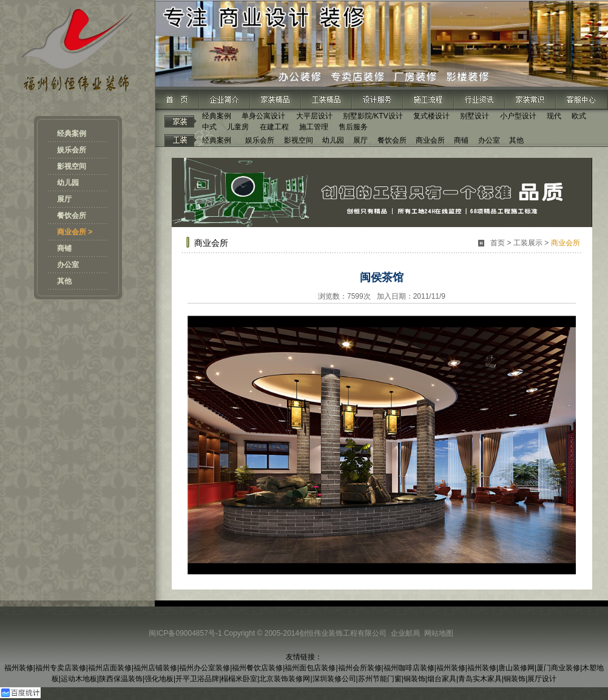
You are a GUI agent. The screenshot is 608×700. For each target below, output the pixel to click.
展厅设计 (542, 679)
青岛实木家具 (480, 679)
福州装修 (19, 668)
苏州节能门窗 (380, 679)
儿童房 (238, 127)
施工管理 (314, 127)
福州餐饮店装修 (257, 668)
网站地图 (439, 633)
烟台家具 (442, 679)
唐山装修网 (516, 668)
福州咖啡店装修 (409, 668)
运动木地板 (79, 679)
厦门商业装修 (558, 668)
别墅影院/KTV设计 (373, 116)
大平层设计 (314, 116)
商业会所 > (75, 232)
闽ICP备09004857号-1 (185, 633)
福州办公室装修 (204, 668)
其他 (64, 281)
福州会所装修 (360, 668)
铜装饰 (414, 679)
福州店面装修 (110, 668)
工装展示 (528, 243)
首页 (498, 243)
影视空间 (72, 166)
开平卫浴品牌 (197, 679)
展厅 (64, 199)
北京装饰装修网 (285, 679)
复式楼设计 (431, 116)
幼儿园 (68, 183)
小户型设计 (518, 116)
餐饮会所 (72, 216)
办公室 (68, 265)
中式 (209, 127)
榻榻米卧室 (239, 679)
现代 (554, 116)
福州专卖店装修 (61, 668)
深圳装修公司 (334, 679)
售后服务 (353, 127)
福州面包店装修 (310, 668)
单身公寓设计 (263, 116)
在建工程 (274, 127)
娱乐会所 (72, 150)
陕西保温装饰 (121, 679)
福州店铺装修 (155, 668)
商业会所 (430, 140)
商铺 (64, 248)
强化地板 (159, 679)
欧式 (579, 116)
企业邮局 (405, 633)
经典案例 (72, 134)
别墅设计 (475, 116)
